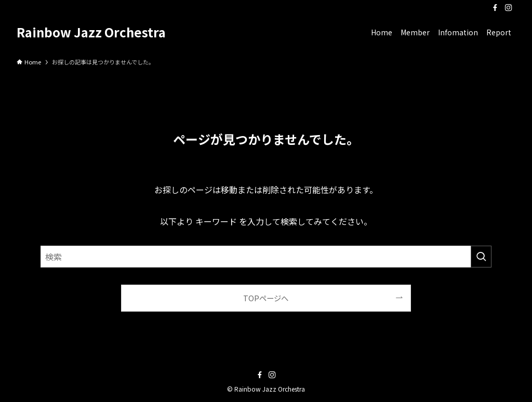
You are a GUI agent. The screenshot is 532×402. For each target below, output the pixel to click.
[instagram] (509, 8)
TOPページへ (266, 298)
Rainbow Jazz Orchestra (91, 32)
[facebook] (495, 8)
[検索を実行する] (481, 257)
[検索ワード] (266, 257)
